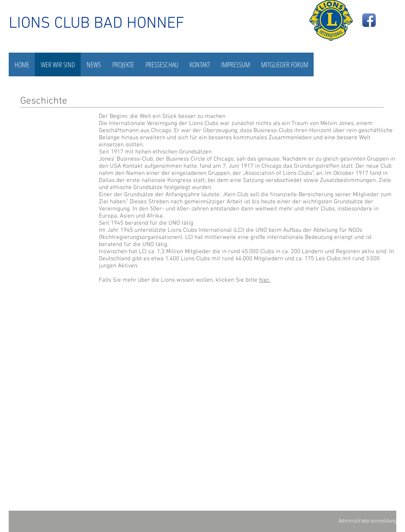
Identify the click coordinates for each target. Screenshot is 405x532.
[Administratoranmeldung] (367, 521)
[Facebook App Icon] (369, 20)
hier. (265, 280)
